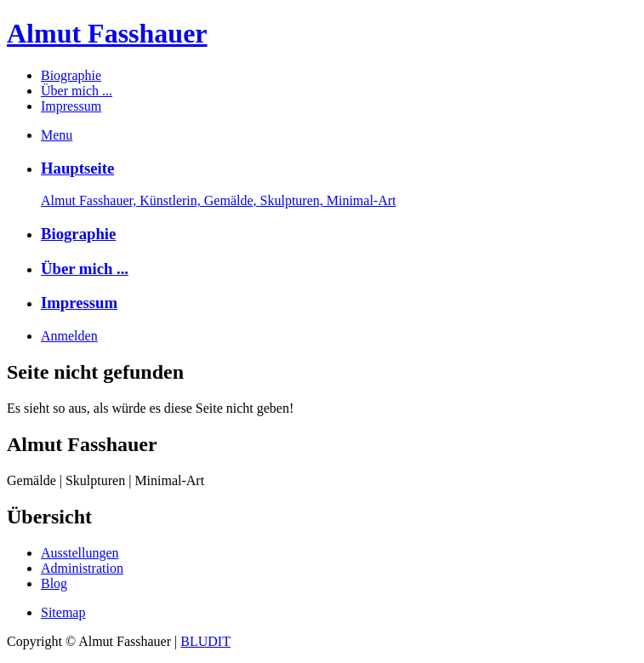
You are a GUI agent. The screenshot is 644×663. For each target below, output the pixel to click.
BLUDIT (205, 641)
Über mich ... (77, 91)
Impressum (71, 106)
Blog (54, 583)
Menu (57, 135)
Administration (82, 568)
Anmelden (69, 336)
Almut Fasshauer (107, 33)
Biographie (71, 75)
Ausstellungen (80, 553)
